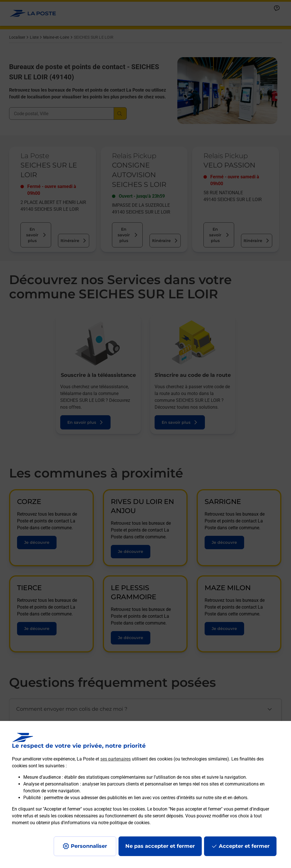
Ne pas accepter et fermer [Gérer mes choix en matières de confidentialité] (160, 846)
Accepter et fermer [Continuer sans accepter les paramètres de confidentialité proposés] (244, 846)
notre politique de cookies (124, 823)
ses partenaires (116, 759)
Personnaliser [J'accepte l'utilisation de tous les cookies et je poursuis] (89, 846)
